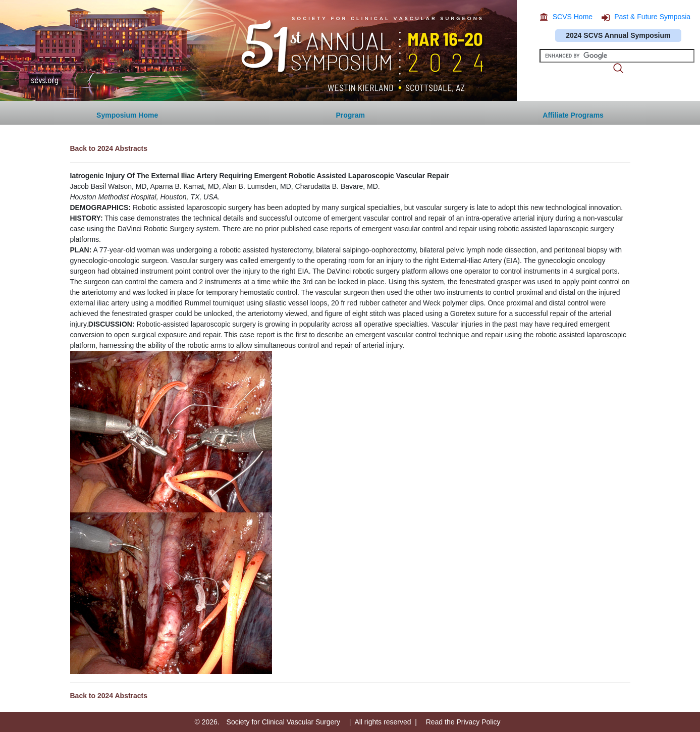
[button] (573, 113)
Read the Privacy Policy (463, 722)
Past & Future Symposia (652, 17)
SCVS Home (573, 17)
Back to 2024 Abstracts (109, 148)
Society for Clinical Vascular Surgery (283, 722)
